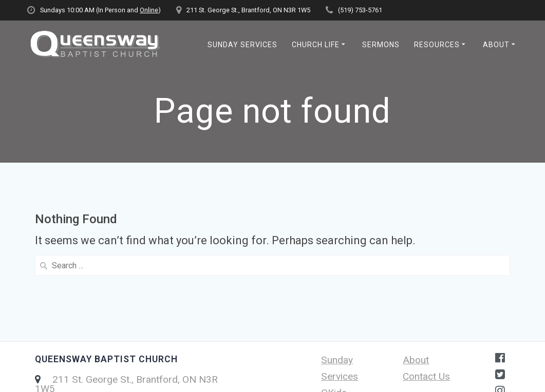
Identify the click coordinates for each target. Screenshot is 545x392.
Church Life (316, 45)
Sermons (381, 45)
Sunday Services (242, 45)
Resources (437, 45)
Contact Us (426, 297)
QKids (334, 313)
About (496, 45)
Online (149, 10)
